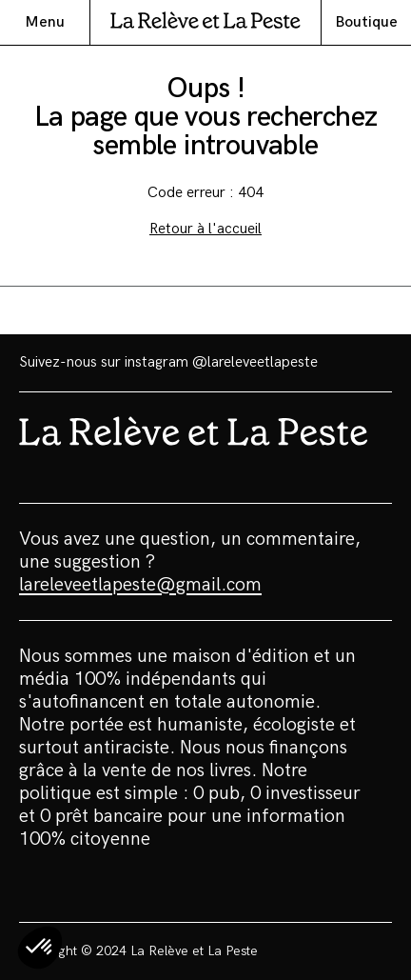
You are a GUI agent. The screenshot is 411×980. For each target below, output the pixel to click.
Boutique (366, 22)
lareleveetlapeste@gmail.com (140, 585)
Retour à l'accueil (205, 229)
